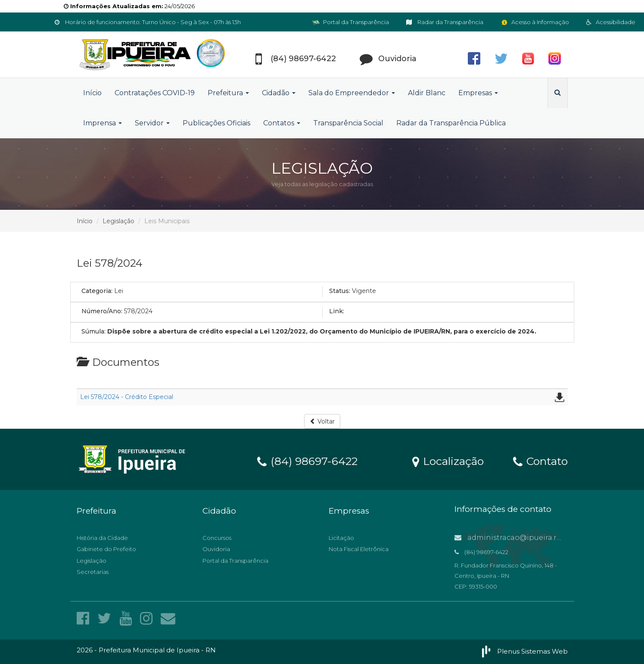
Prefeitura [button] (228, 93)
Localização (448, 461)
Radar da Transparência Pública (451, 123)
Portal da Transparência (351, 22)
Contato (540, 461)
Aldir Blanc (427, 93)
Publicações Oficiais (216, 123)
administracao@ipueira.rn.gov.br (520, 538)
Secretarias (93, 572)
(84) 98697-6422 (307, 461)
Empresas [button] (478, 93)
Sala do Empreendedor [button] (352, 93)
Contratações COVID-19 (155, 93)
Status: (340, 291)
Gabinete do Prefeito (106, 549)
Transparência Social (348, 123)
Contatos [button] (282, 123)
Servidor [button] (152, 123)
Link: (337, 311)
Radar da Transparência (445, 22)
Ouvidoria (216, 549)
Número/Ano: (102, 311)
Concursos (217, 538)
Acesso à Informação (535, 22)
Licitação (341, 538)
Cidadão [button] (279, 93)
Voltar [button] (322, 421)
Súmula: (93, 331)
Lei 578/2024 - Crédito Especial (127, 397)
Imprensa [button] (103, 123)
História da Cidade (102, 538)
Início (92, 93)
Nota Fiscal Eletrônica (359, 549)
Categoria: (97, 291)
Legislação (118, 221)
